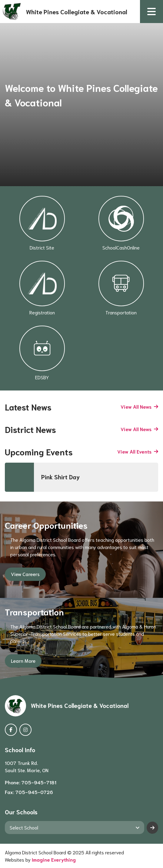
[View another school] (75, 827)
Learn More (23, 660)
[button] (151, 12)
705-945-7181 (39, 782)
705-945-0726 (34, 792)
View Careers (25, 574)
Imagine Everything (54, 859)
